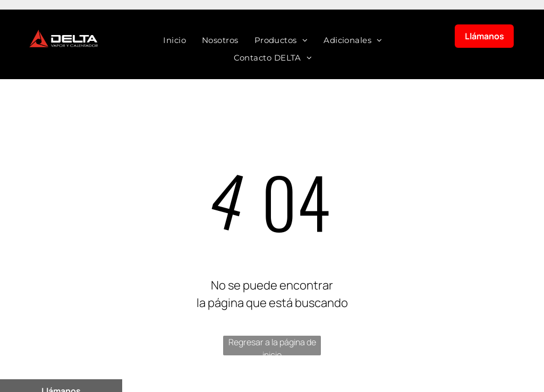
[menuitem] (175, 41)
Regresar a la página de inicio (272, 346)
